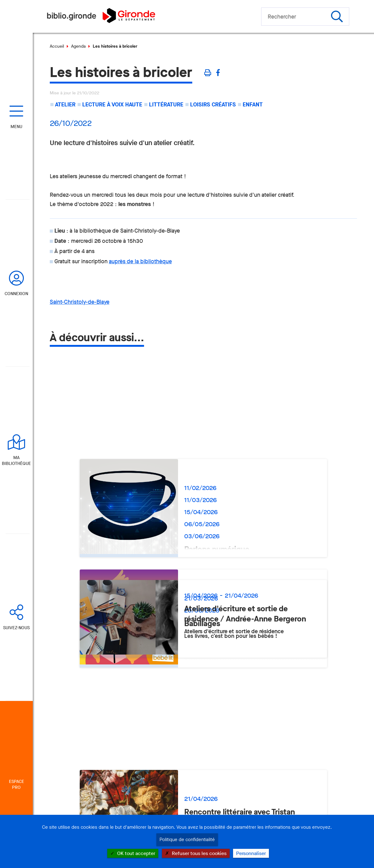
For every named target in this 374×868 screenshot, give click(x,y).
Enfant (253, 105)
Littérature (166, 105)
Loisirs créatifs (213, 105)
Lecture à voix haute (112, 105)
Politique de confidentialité (187, 840)
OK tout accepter (133, 853)
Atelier (65, 105)
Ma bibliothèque (16, 461)
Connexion (16, 294)
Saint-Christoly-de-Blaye (80, 302)
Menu (16, 127)
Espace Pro (17, 784)
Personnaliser (251, 853)
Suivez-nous (16, 628)
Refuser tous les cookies (196, 853)
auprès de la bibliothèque (140, 261)
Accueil (57, 46)
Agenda (78, 46)
